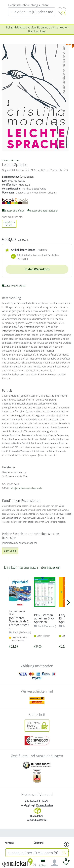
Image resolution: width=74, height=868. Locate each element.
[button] (43, 864)
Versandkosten (44, 805)
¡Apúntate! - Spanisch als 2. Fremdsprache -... (19, 623)
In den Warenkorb (37, 269)
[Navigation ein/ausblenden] (54, 863)
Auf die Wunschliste (14, 286)
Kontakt (9, 843)
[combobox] (33, 853)
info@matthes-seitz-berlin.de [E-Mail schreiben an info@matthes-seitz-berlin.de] (26, 488)
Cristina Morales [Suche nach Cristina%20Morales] (11, 160)
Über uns (38, 843)
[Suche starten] (64, 853)
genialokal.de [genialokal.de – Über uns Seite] (19, 27)
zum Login (10, 551)
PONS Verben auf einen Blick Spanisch (44, 618)
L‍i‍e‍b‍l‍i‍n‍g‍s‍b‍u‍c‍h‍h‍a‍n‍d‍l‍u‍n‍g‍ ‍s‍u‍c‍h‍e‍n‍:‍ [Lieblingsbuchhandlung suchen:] (28, 5)
